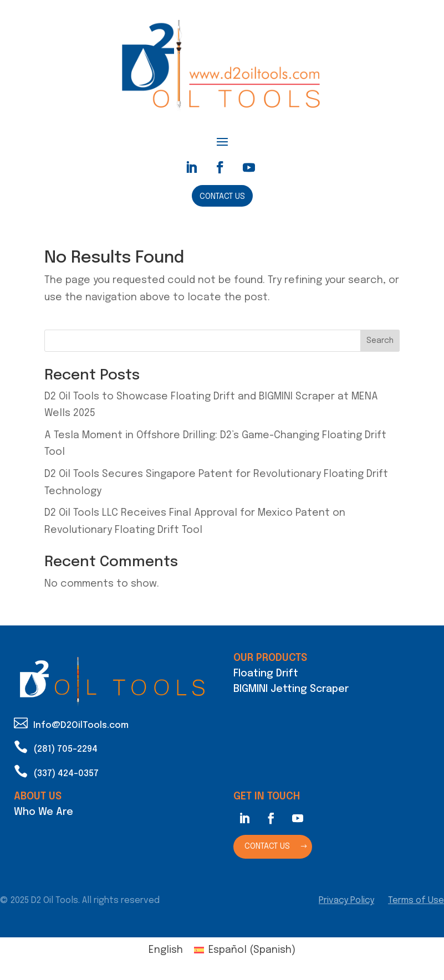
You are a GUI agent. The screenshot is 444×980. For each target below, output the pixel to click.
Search (380, 341)
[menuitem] (166, 950)
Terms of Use (416, 901)
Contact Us (222, 197)
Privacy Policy (346, 901)
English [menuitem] (166, 950)
